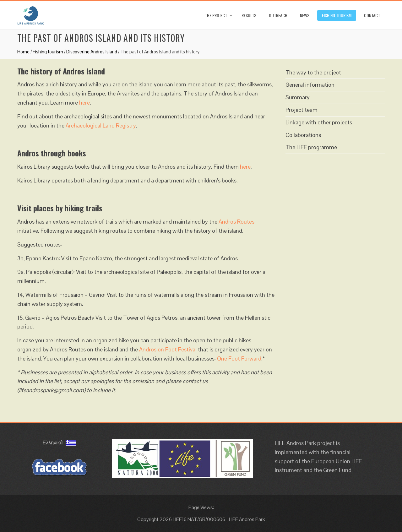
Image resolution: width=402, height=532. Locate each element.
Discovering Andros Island (92, 52)
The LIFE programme (311, 147)
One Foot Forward (239, 358)
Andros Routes (236, 222)
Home (23, 52)
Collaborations (303, 135)
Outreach (278, 15)
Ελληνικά (59, 443)
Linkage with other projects (319, 122)
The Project (216, 15)
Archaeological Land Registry (101, 125)
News (305, 15)
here (84, 103)
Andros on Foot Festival (168, 349)
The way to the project (313, 72)
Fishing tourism (337, 15)
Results (249, 15)
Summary (298, 97)
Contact (372, 15)
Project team (301, 110)
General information (310, 85)
